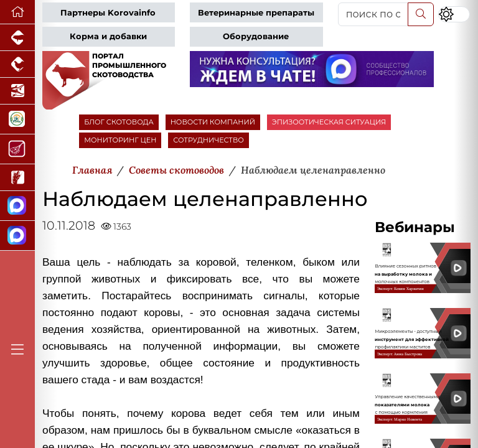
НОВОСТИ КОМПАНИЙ (213, 122)
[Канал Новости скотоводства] (17, 206)
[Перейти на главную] (17, 12)
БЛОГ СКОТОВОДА (119, 122)
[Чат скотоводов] (17, 236)
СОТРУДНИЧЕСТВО (209, 140)
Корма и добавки (108, 36)
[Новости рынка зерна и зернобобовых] (17, 178)
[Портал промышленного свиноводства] (17, 38)
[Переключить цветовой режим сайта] (454, 14)
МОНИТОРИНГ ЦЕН (120, 140)
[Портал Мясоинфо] (17, 149)
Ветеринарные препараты (256, 13)
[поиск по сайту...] (373, 14)
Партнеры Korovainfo (108, 13)
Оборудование (256, 36)
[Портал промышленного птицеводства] (17, 64)
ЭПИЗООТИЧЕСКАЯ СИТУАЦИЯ (329, 122)
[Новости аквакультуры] (17, 91)
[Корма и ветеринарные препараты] (17, 119)
